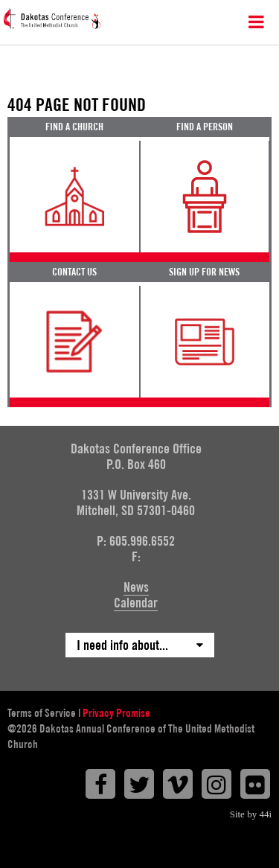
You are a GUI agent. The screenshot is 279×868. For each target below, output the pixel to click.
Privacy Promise (116, 713)
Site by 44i (251, 814)
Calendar (136, 603)
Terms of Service (42, 713)
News (136, 587)
